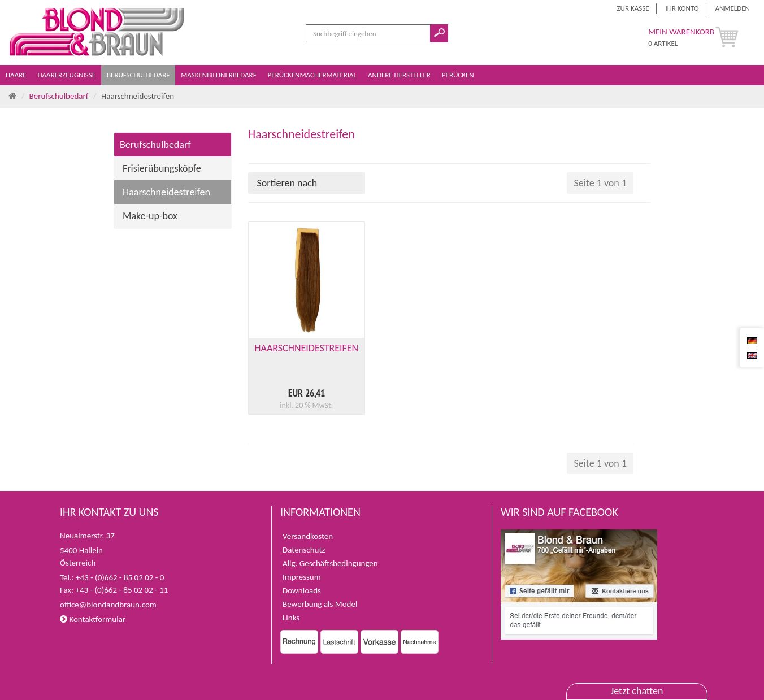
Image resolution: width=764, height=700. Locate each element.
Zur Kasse (633, 8)
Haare (17, 75)
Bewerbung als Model (320, 604)
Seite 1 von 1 (600, 183)
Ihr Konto (682, 8)
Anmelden (732, 8)
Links (291, 618)
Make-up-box (150, 216)
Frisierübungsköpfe (162, 168)
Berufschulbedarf (139, 75)
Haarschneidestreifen (166, 192)
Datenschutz (304, 550)
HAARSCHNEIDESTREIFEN (306, 348)
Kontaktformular (93, 619)
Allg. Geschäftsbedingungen (330, 563)
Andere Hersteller (400, 75)
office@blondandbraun (100, 605)
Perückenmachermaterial (313, 75)
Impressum (302, 577)
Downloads (302, 590)
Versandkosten (308, 536)
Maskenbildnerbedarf (219, 75)
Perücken (459, 75)
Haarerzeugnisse (68, 75)
